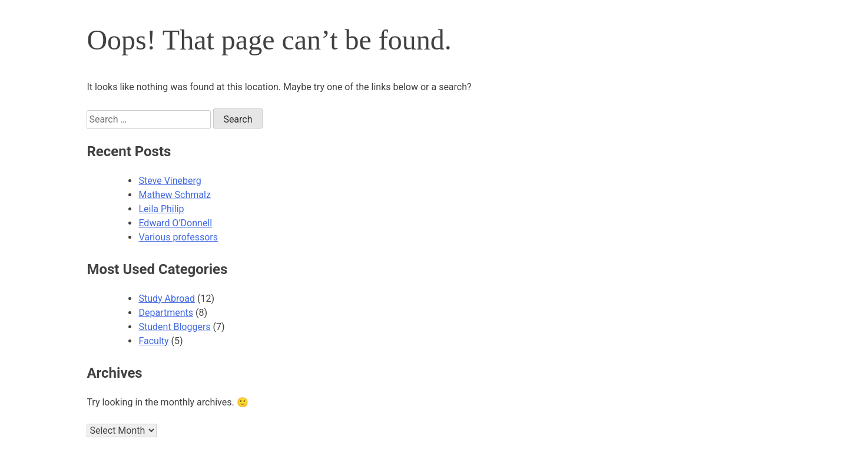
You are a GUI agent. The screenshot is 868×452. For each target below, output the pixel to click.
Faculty (153, 341)
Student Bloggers (174, 327)
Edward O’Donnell (175, 223)
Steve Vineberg (170, 181)
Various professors (178, 237)
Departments (166, 313)
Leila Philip (161, 209)
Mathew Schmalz (174, 195)
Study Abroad (167, 298)
